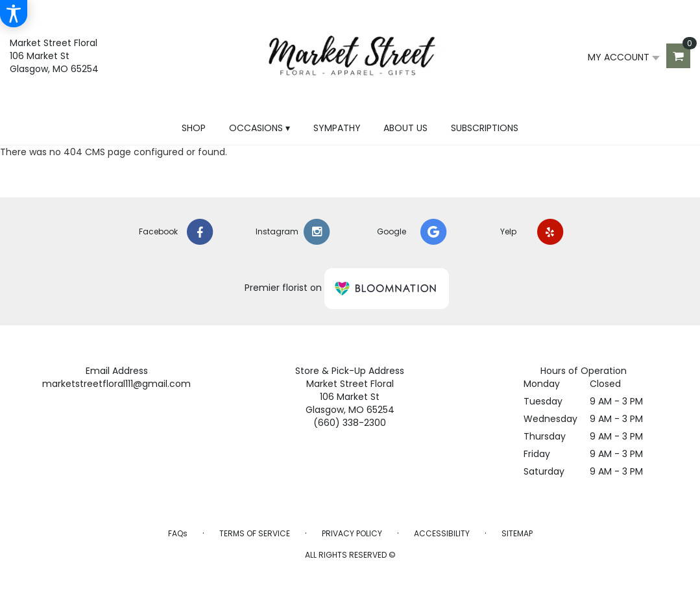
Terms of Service (255, 533)
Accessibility (442, 533)
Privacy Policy (352, 533)
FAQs (178, 533)
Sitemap (517, 533)
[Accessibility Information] (14, 14)
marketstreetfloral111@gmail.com (116, 384)
